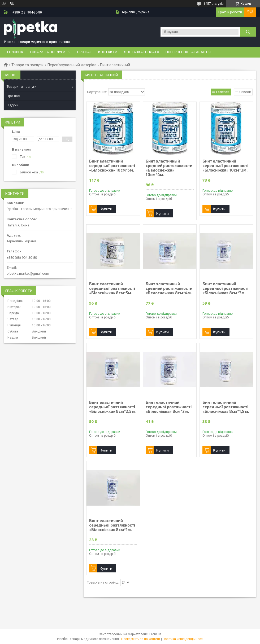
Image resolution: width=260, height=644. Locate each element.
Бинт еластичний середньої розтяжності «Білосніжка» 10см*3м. (225, 166)
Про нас (84, 52)
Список (245, 92)
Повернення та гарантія (188, 52)
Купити (106, 209)
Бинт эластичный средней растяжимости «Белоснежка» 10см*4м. (169, 168)
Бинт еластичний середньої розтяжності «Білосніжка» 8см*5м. (112, 288)
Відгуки (12, 105)
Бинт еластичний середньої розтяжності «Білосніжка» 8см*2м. (169, 407)
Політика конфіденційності (183, 639)
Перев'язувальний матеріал (72, 65)
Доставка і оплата (141, 52)
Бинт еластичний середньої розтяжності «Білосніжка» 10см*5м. (112, 166)
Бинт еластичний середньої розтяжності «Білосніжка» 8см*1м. (112, 525)
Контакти (108, 52)
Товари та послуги (47, 52)
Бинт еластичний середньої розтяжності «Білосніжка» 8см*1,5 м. (226, 407)
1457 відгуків (214, 4)
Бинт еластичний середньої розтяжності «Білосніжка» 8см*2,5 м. (113, 407)
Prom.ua (155, 634)
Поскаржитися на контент (141, 639)
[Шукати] (248, 32)
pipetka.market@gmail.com (28, 273)
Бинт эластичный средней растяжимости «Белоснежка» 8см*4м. (169, 288)
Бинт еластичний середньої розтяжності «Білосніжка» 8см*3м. (225, 288)
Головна (15, 52)
